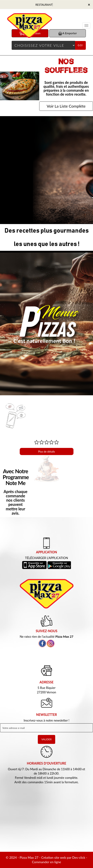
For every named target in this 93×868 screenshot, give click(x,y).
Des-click (79, 857)
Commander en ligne (46, 862)
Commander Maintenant (47, 194)
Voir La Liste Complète (66, 106)
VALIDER (46, 739)
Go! (81, 45)
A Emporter (68, 33)
